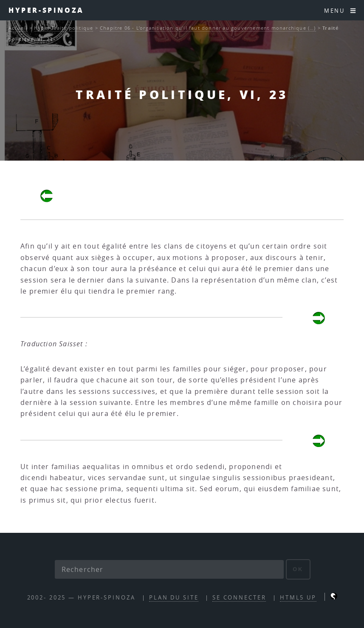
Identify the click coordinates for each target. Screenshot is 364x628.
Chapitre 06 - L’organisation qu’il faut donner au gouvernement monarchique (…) (208, 28)
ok (298, 569)
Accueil (18, 28)
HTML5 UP (298, 598)
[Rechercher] (169, 569)
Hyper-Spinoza (46, 10)
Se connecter (239, 598)
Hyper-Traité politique (63, 28)
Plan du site (174, 598)
